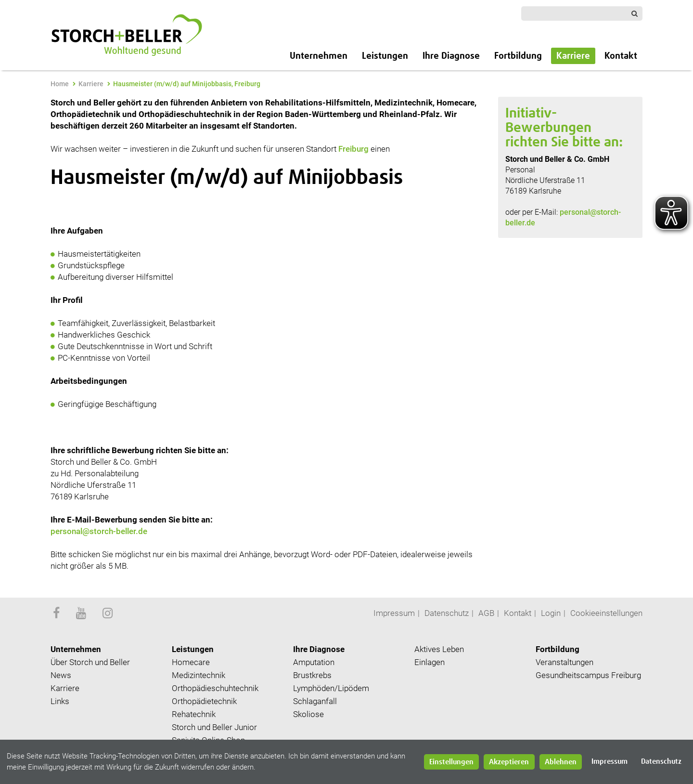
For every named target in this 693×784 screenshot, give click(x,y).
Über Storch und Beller (90, 662)
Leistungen (385, 56)
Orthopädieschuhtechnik (215, 688)
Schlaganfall (315, 701)
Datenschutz (447, 613)
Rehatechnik (194, 714)
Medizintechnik (199, 675)
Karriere (573, 56)
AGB (486, 613)
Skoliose (308, 714)
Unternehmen (319, 56)
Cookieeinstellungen (606, 613)
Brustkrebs (312, 675)
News (61, 675)
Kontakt (621, 56)
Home (60, 84)
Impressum (394, 613)
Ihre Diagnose (451, 56)
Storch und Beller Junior (214, 727)
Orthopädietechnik (204, 701)
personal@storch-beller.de (100, 531)
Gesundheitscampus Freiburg (588, 675)
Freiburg (353, 149)
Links (60, 701)
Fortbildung (518, 56)
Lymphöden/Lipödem (331, 688)
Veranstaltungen (565, 662)
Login (551, 613)
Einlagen (430, 662)
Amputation (314, 662)
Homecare (191, 662)
